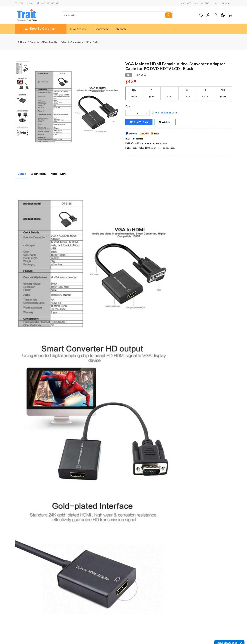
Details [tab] (22, 174)
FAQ (205, 3)
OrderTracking (189, 3)
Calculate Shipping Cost (164, 113)
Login (215, 3)
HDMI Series (93, 42)
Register (226, 3)
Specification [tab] (38, 174)
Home (22, 42)
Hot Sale (121, 29)
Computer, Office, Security (43, 42)
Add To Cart (139, 122)
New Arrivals (78, 29)
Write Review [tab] (58, 174)
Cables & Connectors (72, 42)
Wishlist (165, 122)
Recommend (101, 29)
